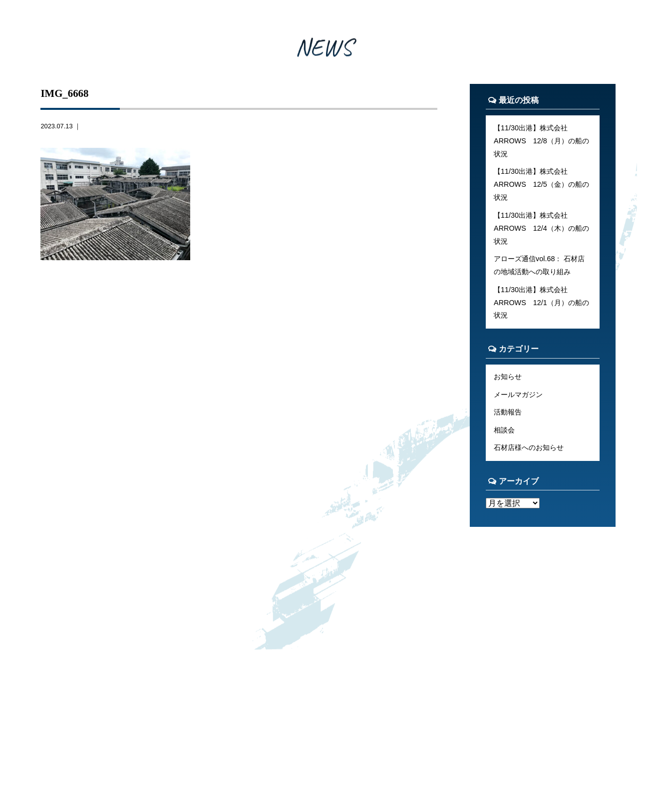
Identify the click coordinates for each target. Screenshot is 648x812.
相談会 (504, 430)
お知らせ (508, 377)
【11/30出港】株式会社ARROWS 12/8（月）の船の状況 (541, 141)
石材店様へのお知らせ (529, 447)
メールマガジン (518, 395)
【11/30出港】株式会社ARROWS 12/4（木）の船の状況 (541, 228)
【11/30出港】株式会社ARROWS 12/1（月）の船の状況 (541, 303)
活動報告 (508, 412)
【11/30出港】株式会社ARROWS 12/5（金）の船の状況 (541, 184)
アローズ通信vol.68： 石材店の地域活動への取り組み (539, 265)
